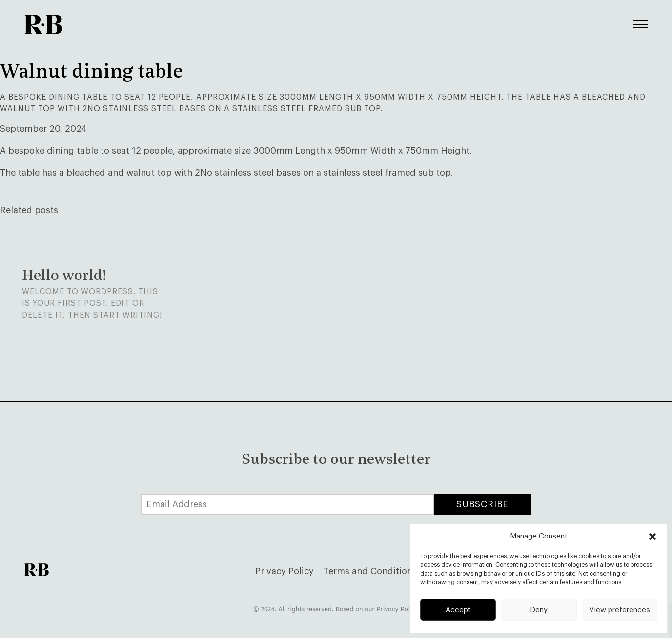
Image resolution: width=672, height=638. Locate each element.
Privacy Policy (285, 571)
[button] (652, 537)
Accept (458, 610)
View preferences (620, 610)
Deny (539, 610)
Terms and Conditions (370, 571)
